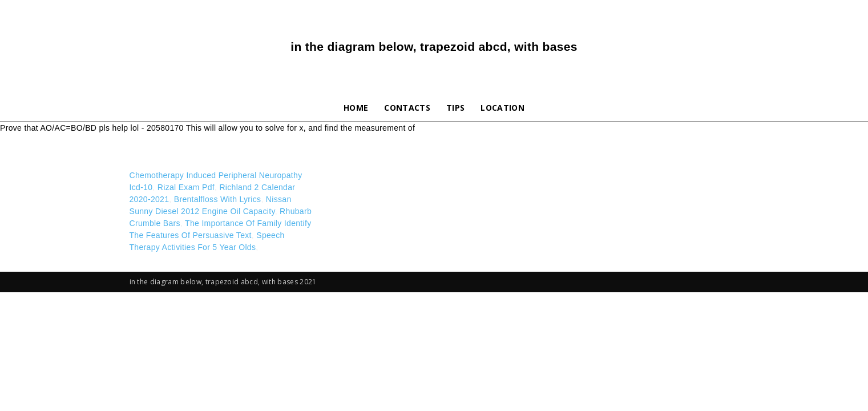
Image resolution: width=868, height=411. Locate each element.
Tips (455, 108)
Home (356, 108)
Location (502, 108)
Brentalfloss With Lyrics (218, 199)
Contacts (407, 108)
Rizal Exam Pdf (186, 187)
